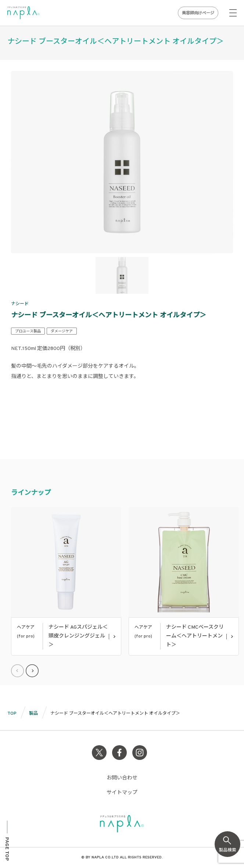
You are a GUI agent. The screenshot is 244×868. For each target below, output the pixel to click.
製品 (33, 714)
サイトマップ (122, 793)
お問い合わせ (122, 778)
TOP (12, 714)
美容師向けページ (198, 13)
